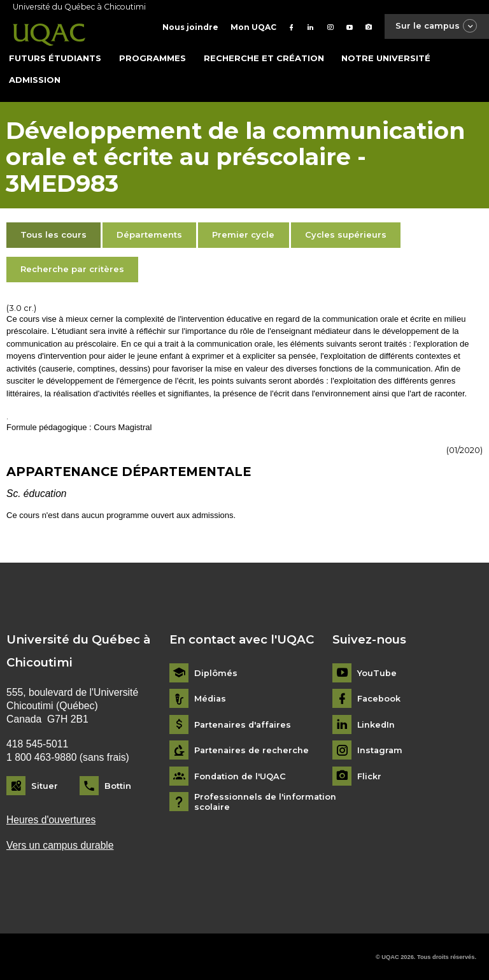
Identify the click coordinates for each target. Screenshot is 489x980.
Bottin (118, 784)
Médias (211, 697)
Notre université (386, 57)
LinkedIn (377, 723)
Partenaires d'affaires (244, 723)
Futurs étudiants (55, 57)
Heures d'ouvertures (51, 818)
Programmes (152, 57)
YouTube (377, 671)
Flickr (369, 775)
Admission (35, 78)
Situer (45, 784)
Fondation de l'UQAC (241, 775)
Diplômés (216, 671)
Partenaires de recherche (252, 749)
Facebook (379, 697)
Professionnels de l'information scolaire (266, 801)
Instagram (380, 749)
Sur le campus (436, 26)
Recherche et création (264, 57)
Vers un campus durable (60, 844)
